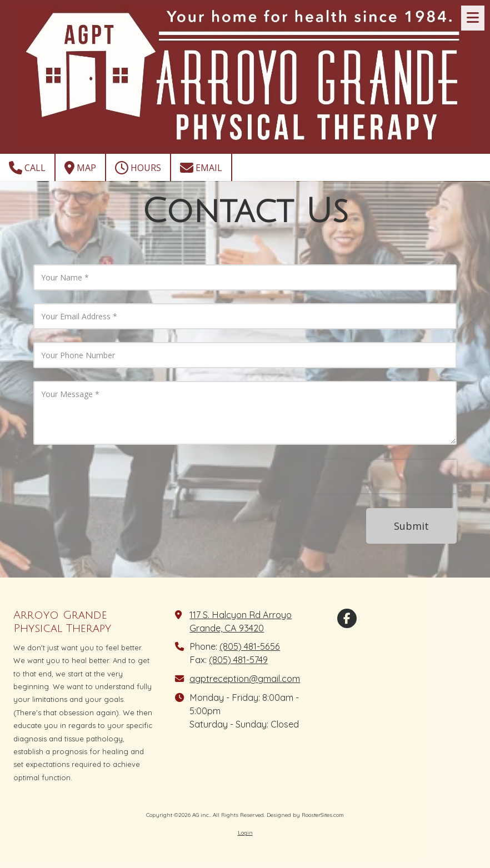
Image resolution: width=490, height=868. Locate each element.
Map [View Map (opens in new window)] (80, 168)
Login (245, 833)
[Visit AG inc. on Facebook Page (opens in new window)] (347, 618)
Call (27, 168)
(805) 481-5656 (250, 646)
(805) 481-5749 (238, 660)
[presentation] (386, 476)
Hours (138, 168)
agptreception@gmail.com (245, 679)
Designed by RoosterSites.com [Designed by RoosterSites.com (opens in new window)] (305, 815)
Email (201, 168)
